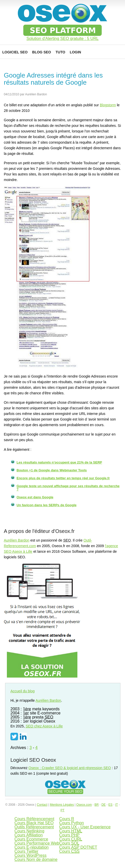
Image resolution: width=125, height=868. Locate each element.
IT (116, 805)
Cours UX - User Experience (85, 827)
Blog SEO (41, 52)
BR (97, 805)
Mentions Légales (62, 805)
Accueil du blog (23, 691)
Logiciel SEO (15, 52)
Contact (42, 805)
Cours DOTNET (78, 847)
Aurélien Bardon (17, 540)
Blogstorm (108, 105)
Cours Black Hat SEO (34, 823)
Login (75, 52)
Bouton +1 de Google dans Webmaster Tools (52, 470)
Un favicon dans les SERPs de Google (47, 505)
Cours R (67, 819)
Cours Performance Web (37, 843)
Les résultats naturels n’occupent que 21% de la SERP (59, 462)
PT (62, 810)
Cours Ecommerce (31, 839)
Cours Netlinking (29, 831)
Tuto (60, 52)
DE (103, 805)
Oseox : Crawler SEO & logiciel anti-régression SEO (70, 768)
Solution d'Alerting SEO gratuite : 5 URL (62, 39)
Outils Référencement (34, 827)
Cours (71, 831)
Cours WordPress (31, 855)
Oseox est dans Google (35, 497)
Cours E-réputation (32, 847)
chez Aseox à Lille (44, 726)
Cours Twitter (26, 851)
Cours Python (71, 823)
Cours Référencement (34, 819)
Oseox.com (84, 805)
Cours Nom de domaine (36, 859)
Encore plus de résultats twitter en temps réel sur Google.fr (63, 478)
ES (110, 805)
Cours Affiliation (29, 835)
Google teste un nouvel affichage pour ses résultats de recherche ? (68, 488)
